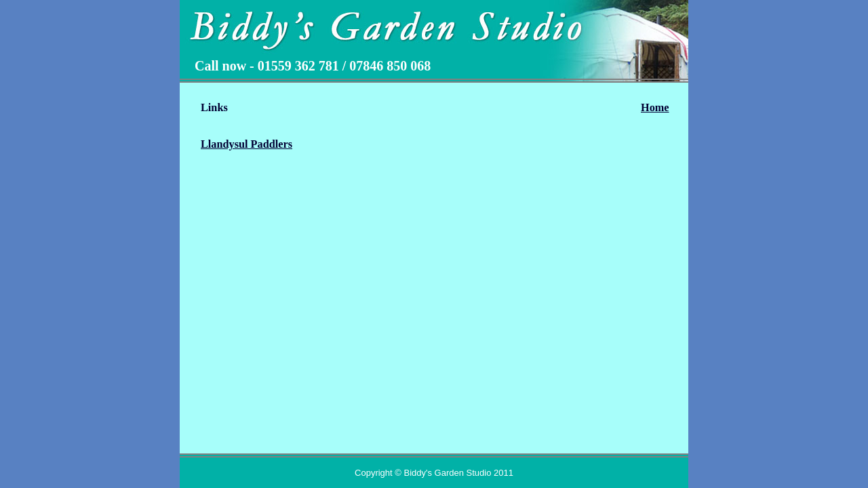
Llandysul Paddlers (246, 144)
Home (655, 108)
